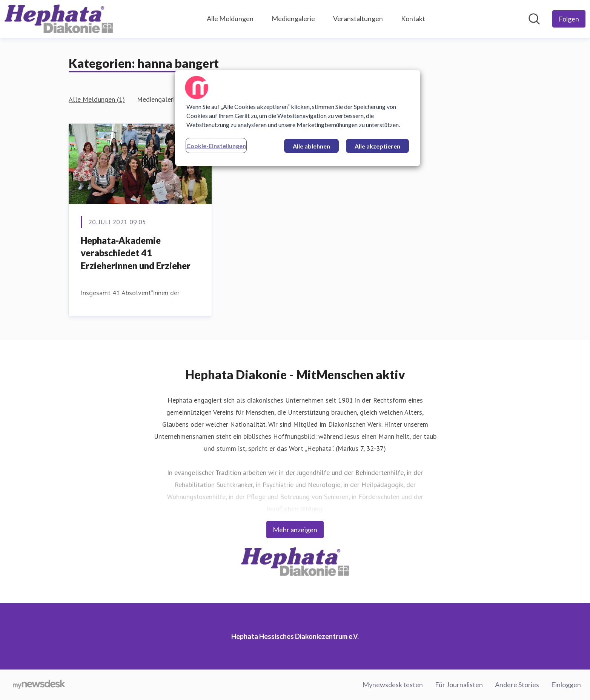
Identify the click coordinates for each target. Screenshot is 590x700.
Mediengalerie (293, 18)
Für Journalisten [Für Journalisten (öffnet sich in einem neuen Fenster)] (459, 685)
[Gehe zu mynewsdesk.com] (39, 685)
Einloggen (566, 685)
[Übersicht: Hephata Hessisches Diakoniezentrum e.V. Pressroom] (59, 19)
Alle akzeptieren (377, 146)
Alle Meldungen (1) (97, 99)
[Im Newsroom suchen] (534, 19)
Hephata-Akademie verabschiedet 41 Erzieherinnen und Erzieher (136, 253)
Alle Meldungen (230, 18)
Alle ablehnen (311, 146)
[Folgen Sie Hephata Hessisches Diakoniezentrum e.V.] (569, 19)
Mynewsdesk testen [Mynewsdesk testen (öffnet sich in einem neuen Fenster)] (393, 685)
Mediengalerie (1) (162, 99)
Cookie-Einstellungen (216, 146)
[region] (298, 118)
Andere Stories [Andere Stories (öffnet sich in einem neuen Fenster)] (517, 685)
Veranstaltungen (358, 18)
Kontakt (413, 18)
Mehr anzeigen (295, 530)
